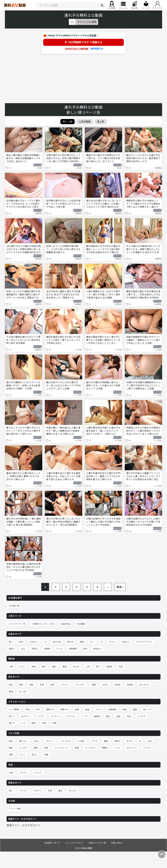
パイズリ (147, 748)
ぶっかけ (23, 748)
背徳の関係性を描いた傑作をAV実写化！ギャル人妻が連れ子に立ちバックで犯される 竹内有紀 (23, 567)
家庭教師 (73, 649)
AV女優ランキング (52, 843)
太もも (105, 685)
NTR (38, 709)
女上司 (76, 666)
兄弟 (121, 666)
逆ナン (12, 716)
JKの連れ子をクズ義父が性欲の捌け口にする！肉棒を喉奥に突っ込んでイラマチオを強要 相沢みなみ (23, 249)
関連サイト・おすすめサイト (23, 825)
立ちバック (132, 748)
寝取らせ (64, 709)
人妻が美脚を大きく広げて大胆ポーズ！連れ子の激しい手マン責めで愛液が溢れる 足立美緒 (103, 294)
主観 (46, 754)
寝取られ (50, 709)
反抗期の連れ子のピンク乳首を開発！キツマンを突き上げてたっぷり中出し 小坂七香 (63, 204)
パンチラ (141, 716)
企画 (77, 709)
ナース (59, 649)
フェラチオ (66, 741)
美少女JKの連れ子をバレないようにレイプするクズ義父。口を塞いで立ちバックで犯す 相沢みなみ (103, 204)
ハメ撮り (81, 741)
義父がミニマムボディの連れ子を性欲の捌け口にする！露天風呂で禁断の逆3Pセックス (143, 158)
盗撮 (135, 709)
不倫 (27, 709)
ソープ (84, 716)
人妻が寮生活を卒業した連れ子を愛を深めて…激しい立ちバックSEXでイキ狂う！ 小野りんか (103, 431)
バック (117, 748)
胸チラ (12, 723)
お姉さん (126, 642)
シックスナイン (61, 748)
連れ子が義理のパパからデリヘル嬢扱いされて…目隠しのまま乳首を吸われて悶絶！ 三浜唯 (23, 385)
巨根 (50, 790)
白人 (23, 649)
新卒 (85, 649)
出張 (44, 723)
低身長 (118, 685)
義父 (54, 666)
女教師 (47, 649)
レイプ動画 (14, 709)
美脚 (94, 685)
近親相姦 (112, 709)
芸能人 (12, 649)
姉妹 (34, 666)
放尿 (46, 748)
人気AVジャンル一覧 (97, 843)
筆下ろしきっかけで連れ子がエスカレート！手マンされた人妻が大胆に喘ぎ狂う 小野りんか (23, 431)
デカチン (38, 790)
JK (45, 642)
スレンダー (80, 685)
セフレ (22, 666)
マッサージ (55, 716)
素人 (11, 642)
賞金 (87, 709)
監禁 (34, 723)
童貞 (60, 790)
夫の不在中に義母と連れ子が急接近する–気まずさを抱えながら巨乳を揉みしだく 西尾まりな (63, 294)
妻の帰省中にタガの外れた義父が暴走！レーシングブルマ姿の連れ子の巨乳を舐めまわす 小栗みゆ (103, 249)
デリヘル (71, 716)
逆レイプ (147, 709)
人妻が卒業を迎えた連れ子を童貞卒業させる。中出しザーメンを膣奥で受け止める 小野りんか (63, 476)
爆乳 (32, 685)
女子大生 (57, 642)
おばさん (34, 642)
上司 (87, 666)
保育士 (35, 649)
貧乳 (21, 685)
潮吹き (117, 741)
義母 (65, 666)
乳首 (42, 685)
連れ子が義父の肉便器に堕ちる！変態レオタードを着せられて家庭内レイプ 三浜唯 (103, 385)
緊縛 (77, 748)
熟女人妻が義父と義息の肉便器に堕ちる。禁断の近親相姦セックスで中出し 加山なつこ (23, 158)
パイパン (65, 685)
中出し (37, 741)
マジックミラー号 (17, 624)
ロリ (92, 642)
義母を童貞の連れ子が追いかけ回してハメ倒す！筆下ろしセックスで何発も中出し (63, 340)
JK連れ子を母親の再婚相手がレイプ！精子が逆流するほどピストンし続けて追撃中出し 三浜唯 (143, 385)
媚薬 (106, 741)
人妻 (11, 666)
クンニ (22, 754)
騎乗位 (105, 748)
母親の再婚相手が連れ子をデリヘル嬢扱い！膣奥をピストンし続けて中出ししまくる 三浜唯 (143, 340)
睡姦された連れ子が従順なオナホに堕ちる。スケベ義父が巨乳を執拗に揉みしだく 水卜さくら (103, 158)
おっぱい (23, 691)
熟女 (21, 642)
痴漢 (125, 709)
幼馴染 (109, 666)
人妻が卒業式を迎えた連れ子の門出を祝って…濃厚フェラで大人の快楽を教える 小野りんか (103, 476)
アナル (95, 741)
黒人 (11, 790)
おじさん (73, 790)
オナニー (50, 741)
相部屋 (97, 716)
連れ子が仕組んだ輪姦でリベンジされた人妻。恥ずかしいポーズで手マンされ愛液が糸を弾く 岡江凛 (143, 476)
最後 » (120, 587)
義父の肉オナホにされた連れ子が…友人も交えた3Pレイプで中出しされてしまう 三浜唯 (64, 385)
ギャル (112, 642)
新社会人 (98, 649)
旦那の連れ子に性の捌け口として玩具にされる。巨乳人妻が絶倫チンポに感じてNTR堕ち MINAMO (63, 158)
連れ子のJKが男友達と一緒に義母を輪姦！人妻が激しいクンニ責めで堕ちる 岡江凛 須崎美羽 (24, 522)
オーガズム (90, 748)
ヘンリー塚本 (15, 809)
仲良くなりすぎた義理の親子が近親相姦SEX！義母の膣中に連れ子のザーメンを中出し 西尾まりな (23, 294)
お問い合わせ (117, 843)
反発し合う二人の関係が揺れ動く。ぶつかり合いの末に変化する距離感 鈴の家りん (63, 249)
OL (102, 642)
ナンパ (99, 709)
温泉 (118, 716)
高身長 (130, 685)
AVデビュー (27, 716)
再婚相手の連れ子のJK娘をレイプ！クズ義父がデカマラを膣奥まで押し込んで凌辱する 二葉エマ (143, 204)
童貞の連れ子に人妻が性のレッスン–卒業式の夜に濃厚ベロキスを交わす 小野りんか (23, 476)
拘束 (54, 723)
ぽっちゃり (144, 685)
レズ (23, 723)
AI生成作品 (65, 624)
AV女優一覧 (14, 606)
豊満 (11, 691)
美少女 (70, 642)
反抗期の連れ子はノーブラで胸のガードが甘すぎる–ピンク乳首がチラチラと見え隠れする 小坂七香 (23, 204)
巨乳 (11, 685)
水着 (11, 773)
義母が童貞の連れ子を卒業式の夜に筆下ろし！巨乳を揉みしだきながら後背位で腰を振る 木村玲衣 (143, 294)
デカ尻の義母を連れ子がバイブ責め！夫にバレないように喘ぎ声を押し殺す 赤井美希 (23, 340)
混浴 (129, 716)
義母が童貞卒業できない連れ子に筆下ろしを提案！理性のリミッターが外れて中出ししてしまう (103, 340)
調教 (36, 748)
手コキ (130, 741)
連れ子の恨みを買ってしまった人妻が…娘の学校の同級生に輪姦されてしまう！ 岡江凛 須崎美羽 (63, 522)
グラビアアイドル (144, 642)
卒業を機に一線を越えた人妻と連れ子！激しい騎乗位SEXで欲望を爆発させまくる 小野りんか (63, 431)
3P (140, 741)
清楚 (82, 642)
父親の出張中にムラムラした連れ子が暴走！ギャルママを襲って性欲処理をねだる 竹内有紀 (143, 522)
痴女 (11, 741)
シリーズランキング (74, 843)
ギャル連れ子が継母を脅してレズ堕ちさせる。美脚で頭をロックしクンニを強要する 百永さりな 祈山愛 (143, 249)
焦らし (35, 754)
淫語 (11, 754)
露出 (108, 716)
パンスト (38, 773)
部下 (98, 666)
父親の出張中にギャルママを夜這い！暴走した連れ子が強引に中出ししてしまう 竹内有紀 (103, 522)
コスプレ (23, 773)
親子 (44, 666)
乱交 (150, 741)
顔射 (11, 748)
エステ (41, 716)
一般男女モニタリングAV (43, 624)
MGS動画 (81, 624)
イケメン (23, 790)
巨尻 (52, 685)
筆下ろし (23, 741)
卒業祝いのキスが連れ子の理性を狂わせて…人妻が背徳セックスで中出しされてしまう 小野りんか (143, 431)
